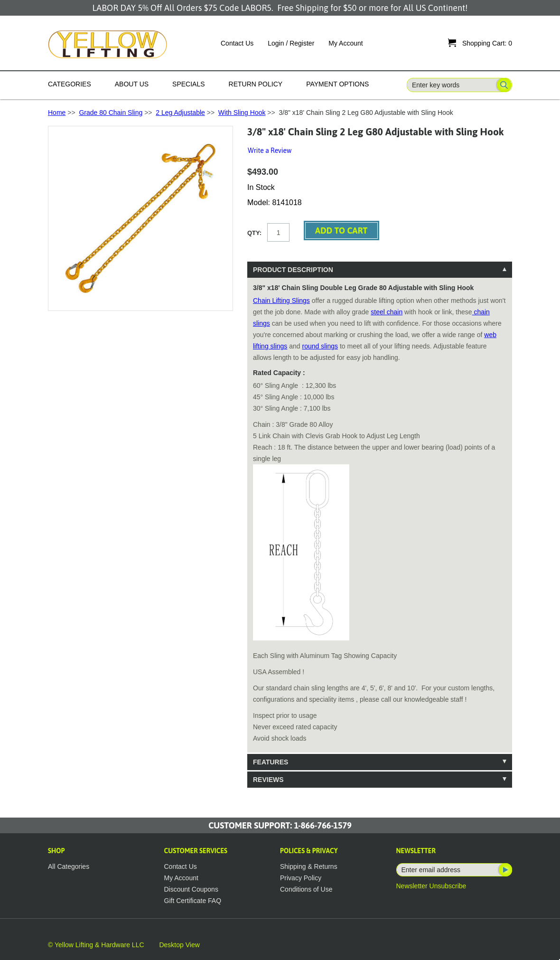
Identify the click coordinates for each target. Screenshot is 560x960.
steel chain (387, 312)
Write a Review (270, 151)
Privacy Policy (301, 878)
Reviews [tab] (268, 780)
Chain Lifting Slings (281, 301)
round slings (320, 346)
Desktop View (179, 945)
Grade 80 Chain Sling (111, 113)
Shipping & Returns (309, 866)
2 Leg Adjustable (180, 113)
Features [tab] (271, 762)
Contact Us (237, 43)
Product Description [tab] (293, 270)
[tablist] (380, 525)
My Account (345, 43)
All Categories (69, 866)
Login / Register (291, 43)
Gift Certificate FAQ (193, 901)
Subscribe (504, 870)
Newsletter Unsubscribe (431, 886)
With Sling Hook (242, 113)
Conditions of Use (306, 889)
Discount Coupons (191, 889)
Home (57, 113)
